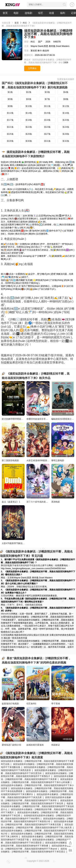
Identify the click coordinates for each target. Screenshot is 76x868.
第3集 (47, 92)
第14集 (29, 113)
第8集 (66, 99)
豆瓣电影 (5, 641)
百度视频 (38, 605)
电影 (16, 13)
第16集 (66, 113)
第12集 (66, 106)
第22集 (29, 127)
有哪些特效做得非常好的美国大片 (43, 419)
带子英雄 (56, 704)
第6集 (29, 99)
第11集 (47, 106)
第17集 (10, 120)
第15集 (47, 113)
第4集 (66, 92)
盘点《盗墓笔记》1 (11, 502)
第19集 (47, 120)
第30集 (29, 141)
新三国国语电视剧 (10, 461)
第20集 (66, 120)
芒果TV (11, 605)
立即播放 (32, 68)
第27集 (47, 134)
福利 (63, 13)
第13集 (10, 113)
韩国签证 (56, 745)
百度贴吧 (5, 596)
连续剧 (28, 13)
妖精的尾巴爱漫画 (35, 745)
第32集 (66, 141)
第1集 (10, 92)
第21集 (10, 127)
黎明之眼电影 (58, 461)
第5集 (10, 99)
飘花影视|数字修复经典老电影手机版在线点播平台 (25, 565)
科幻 (25, 23)
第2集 (29, 92)
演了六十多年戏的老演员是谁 (40, 502)
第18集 (29, 120)
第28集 (66, 134)
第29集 (10, 141)
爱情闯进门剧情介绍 (11, 745)
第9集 (10, 106)
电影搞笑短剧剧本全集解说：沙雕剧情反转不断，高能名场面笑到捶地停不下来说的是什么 (37, 807)
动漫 (52, 13)
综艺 (41, 13)
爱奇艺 (20, 605)
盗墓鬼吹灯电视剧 (10, 704)
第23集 (47, 127)
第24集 (66, 127)
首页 (5, 13)
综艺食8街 (31, 704)
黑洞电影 (56, 502)
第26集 (29, 134)
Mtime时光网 (7, 614)
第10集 (29, 106)
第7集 (47, 99)
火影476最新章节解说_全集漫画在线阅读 (21, 543)
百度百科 (38, 587)
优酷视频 (29, 605)
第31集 (47, 141)
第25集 (10, 134)
